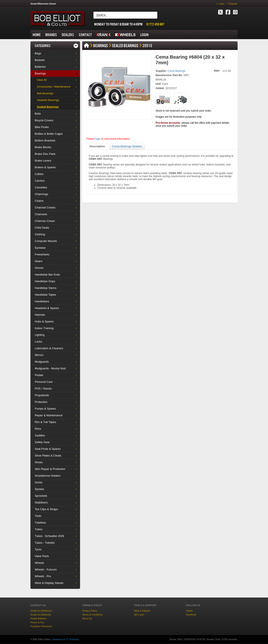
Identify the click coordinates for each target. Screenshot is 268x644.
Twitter (189, 611)
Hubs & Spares (44, 321)
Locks (38, 342)
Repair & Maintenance (49, 415)
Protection (41, 402)
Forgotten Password (41, 626)
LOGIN (144, 35)
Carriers (40, 181)
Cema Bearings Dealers (127, 146)
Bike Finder (42, 127)
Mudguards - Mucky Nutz (50, 368)
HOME (37, 35)
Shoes (39, 462)
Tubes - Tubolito (45, 543)
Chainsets (41, 214)
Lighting (40, 335)
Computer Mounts (46, 241)
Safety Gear (42, 442)
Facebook (191, 615)
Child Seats (42, 228)
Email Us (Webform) (41, 611)
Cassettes (41, 187)
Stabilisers (41, 502)
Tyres (38, 549)
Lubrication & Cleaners (49, 348)
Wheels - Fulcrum (46, 570)
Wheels (39, 563)
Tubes (39, 529)
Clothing (40, 234)
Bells (38, 114)
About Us (87, 618)
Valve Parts (42, 556)
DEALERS (68, 35)
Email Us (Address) (41, 615)
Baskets (40, 60)
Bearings (40, 73)
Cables (39, 174)
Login (221, 4)
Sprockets (41, 496)
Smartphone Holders (48, 476)
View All (42, 80)
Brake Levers (43, 161)
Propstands (42, 395)
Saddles (40, 435)
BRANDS (51, 35)
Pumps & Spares (45, 409)
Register (233, 4)
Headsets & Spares (47, 308)
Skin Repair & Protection (50, 469)
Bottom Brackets (45, 140)
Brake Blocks (43, 147)
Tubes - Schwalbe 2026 (49, 536)
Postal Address (38, 618)
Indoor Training (44, 328)
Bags (38, 53)
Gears (39, 261)
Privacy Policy (90, 611)
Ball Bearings (45, 93)
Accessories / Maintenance (54, 87)
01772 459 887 (155, 24)
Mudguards (42, 362)
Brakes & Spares (45, 167)
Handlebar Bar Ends (47, 275)
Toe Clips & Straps (46, 509)
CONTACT (85, 35)
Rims (38, 429)
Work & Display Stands (49, 583)
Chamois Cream (45, 221)
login (98, 139)
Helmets (40, 315)
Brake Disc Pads (45, 154)
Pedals (39, 375)
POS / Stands (43, 388)
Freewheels (42, 254)
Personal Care (44, 382)
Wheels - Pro (43, 576)
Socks (39, 482)
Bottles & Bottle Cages (49, 134)
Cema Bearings (176, 71)
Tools (38, 516)
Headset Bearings (48, 100)
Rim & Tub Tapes (45, 422)
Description (97, 146)
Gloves (39, 268)
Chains (39, 201)
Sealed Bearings (48, 107)
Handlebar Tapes (45, 295)
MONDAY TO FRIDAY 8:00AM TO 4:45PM (118, 24)
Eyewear (40, 248)
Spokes (39, 489)
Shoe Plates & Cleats (48, 456)
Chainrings (41, 194)
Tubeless (40, 523)
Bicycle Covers (44, 120)
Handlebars (42, 301)
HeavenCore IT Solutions (65, 639)
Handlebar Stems (46, 288)
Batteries (40, 67)
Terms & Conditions (92, 615)
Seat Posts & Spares (48, 449)
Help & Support (142, 611)
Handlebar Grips (45, 281)
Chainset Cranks (45, 207)
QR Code (139, 615)
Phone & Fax (37, 622)
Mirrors (39, 355)
